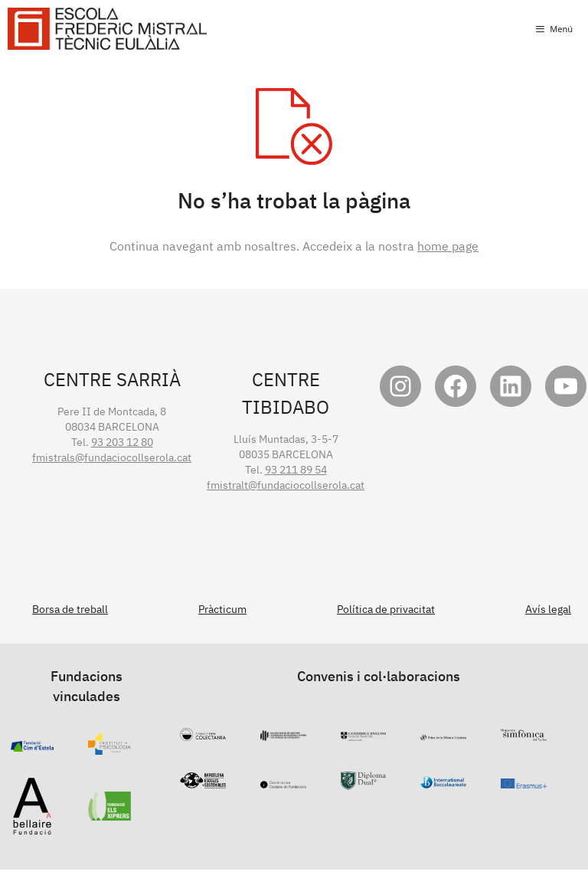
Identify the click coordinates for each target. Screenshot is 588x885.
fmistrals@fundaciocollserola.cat (112, 457)
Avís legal (548, 609)
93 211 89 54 (296, 470)
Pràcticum (222, 609)
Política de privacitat (386, 609)
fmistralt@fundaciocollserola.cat (286, 485)
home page (448, 246)
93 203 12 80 (122, 442)
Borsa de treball (70, 609)
